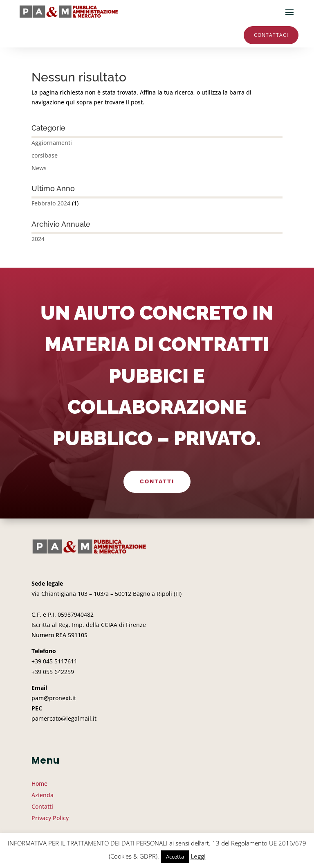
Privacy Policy (50, 818)
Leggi (198, 856)
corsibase (45, 155)
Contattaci (271, 35)
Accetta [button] (175, 857)
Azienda (43, 795)
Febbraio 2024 (51, 203)
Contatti (157, 481)
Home (39, 783)
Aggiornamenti (52, 143)
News (39, 168)
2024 (38, 239)
